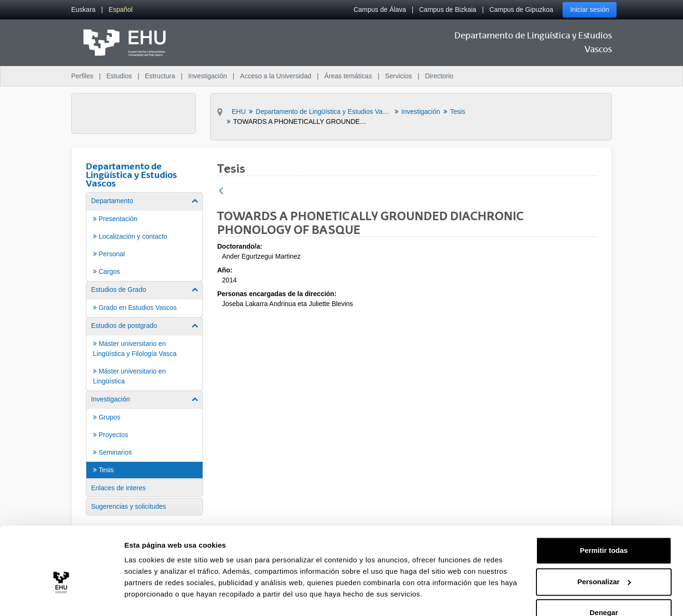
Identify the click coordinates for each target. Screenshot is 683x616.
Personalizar (604, 558)
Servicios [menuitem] (399, 76)
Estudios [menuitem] (119, 76)
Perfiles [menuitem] (82, 76)
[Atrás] (221, 191)
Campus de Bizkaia (448, 9)
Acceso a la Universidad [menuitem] (276, 76)
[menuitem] (83, 10)
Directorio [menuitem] (439, 76)
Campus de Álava (380, 9)
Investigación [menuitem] (208, 76)
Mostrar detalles (152, 597)
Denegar (604, 590)
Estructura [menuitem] (160, 76)
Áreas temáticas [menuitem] (348, 76)
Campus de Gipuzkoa (521, 9)
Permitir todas (604, 527)
